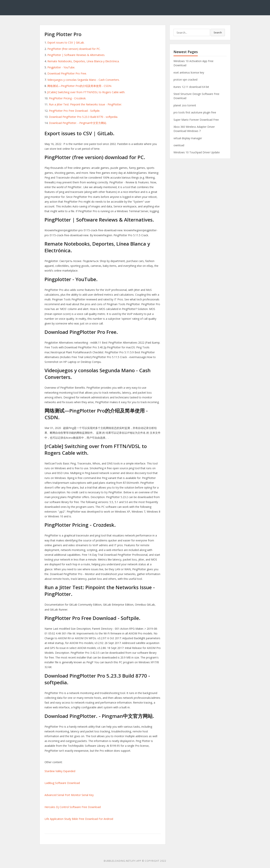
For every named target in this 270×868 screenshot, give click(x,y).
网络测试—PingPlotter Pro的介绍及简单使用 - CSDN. (80, 86)
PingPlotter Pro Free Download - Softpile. (75, 111)
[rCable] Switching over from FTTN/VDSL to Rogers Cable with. (86, 92)
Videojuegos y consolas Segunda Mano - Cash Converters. (84, 80)
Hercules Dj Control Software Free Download (73, 807)
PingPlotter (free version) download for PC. (74, 49)
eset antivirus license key (189, 72)
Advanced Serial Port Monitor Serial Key (69, 795)
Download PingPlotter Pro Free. (67, 73)
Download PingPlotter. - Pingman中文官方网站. (78, 123)
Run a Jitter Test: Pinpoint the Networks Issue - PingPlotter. (85, 104)
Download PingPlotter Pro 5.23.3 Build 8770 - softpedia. (83, 117)
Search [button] (218, 32)
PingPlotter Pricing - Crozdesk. (68, 98)
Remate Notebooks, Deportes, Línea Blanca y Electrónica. (83, 61)
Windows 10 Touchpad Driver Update (197, 152)
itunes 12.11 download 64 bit (191, 87)
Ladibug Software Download (62, 783)
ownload (179, 145)
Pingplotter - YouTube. (61, 67)
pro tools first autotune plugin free (195, 112)
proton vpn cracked (185, 80)
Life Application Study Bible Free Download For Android (79, 819)
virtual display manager (188, 138)
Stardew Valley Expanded (60, 771)
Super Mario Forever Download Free (196, 120)
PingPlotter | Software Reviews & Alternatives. (76, 55)
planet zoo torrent (185, 105)
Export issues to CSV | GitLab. (66, 42)
